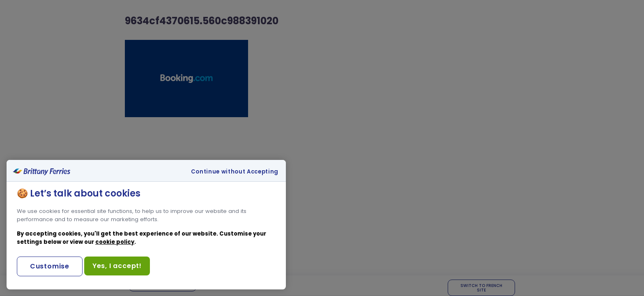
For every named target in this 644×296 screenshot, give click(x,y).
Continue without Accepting (235, 172)
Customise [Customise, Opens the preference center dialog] (50, 266)
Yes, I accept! (117, 266)
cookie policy (115, 242)
